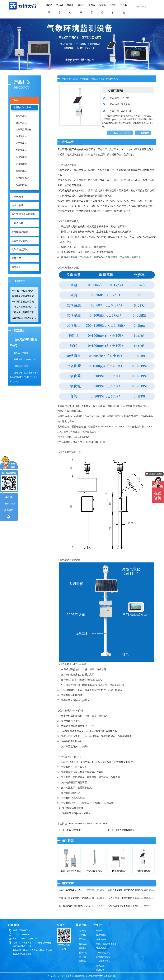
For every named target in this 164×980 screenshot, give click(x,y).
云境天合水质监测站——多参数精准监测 (24, 307)
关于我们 (113, 9)
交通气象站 (21, 164)
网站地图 (112, 976)
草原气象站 (21, 157)
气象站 (94, 79)
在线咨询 (145, 133)
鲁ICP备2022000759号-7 (96, 976)
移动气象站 (101, 935)
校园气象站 (21, 123)
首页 (75, 79)
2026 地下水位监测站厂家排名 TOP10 (24, 291)
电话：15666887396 (122, 133)
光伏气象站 (21, 143)
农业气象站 (101, 939)
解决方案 (81, 9)
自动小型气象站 (74, 830)
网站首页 (49, 9)
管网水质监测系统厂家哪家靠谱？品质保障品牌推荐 (24, 312)
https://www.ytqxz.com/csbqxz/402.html (88, 824)
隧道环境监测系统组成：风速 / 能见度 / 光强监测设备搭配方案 (24, 296)
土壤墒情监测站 (103, 953)
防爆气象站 (21, 136)
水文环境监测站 (103, 957)
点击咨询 (9, 510)
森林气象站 (21, 150)
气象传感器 (101, 948)
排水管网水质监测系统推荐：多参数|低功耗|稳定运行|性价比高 (24, 302)
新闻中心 (70, 9)
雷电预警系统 (22, 178)
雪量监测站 (21, 171)
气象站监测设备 (23, 129)
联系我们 (124, 9)
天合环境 (62, 149)
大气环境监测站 (103, 961)
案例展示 (92, 9)
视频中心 (102, 9)
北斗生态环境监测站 (125, 830)
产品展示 (60, 9)
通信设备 (100, 970)
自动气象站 (21, 116)
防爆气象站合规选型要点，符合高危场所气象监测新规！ (24, 318)
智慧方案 (100, 966)
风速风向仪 (21, 185)
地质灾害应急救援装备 (106, 944)
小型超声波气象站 (22, 107)
